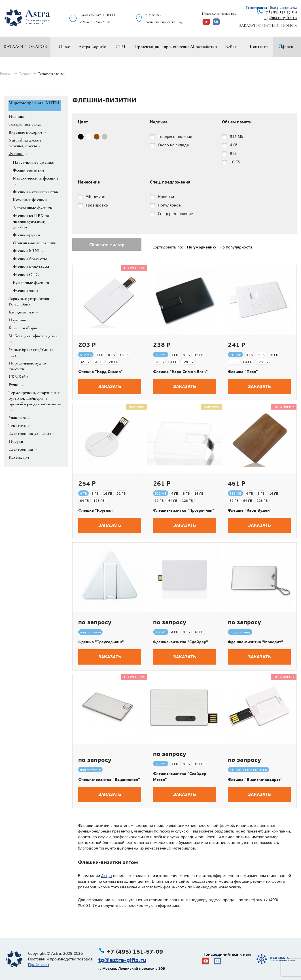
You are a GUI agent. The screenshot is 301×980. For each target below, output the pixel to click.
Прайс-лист (39, 965)
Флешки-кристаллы (31, 267)
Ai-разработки (203, 47)
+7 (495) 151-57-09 (280, 11)
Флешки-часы (26, 290)
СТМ (120, 47)
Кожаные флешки (30, 200)
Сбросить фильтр (107, 245)
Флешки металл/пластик (36, 192)
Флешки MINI (26, 251)
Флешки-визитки (28, 170)
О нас (64, 47)
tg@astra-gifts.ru (281, 17)
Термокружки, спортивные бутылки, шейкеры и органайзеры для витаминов (35, 398)
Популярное (169, 205)
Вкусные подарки (25, 132)
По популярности (236, 247)
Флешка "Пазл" (243, 372)
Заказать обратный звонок (268, 26)
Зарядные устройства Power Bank (29, 301)
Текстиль (17, 425)
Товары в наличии (175, 137)
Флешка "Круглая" (96, 510)
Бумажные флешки (31, 283)
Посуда (16, 441)
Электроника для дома (30, 433)
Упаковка (17, 418)
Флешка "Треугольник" (101, 642)
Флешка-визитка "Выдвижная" (109, 779)
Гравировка (97, 205)
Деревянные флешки (32, 208)
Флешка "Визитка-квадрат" (255, 779)
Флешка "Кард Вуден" (250, 510)
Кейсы (231, 47)
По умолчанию (201, 247)
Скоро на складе (173, 145)
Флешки (25, 73)
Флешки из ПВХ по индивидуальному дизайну (31, 221)
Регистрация (256, 8)
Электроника (21, 449)
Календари (19, 457)
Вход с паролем (283, 8)
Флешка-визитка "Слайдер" (181, 642)
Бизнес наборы (23, 328)
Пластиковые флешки (34, 162)
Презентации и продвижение (162, 47)
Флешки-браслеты (30, 259)
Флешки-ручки (26, 235)
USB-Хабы (18, 377)
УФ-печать (96, 197)
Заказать (110, 386)
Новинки (17, 116)
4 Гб (234, 145)
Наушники (19, 320)
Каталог (6, 73)
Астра (107, 876)
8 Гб (234, 154)
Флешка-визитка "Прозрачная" (184, 510)
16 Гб (235, 162)
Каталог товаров (25, 47)
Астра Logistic (92, 47)
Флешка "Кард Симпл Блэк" (180, 372)
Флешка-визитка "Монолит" (256, 642)
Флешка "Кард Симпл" (100, 372)
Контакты (259, 47)
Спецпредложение (175, 214)
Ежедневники (21, 312)
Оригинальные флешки (35, 243)
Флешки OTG (26, 275)
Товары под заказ (25, 124)
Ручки (14, 385)
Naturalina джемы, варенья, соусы (26, 143)
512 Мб (237, 137)
